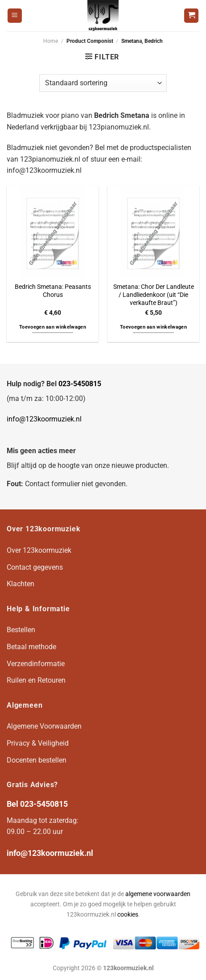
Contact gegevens (35, 567)
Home (51, 41)
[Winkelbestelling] (103, 83)
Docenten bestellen (37, 760)
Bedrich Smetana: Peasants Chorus (53, 291)
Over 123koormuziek (39, 550)
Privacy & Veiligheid (38, 743)
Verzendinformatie (36, 664)
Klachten (21, 584)
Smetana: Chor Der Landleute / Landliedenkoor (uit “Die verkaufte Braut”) (154, 294)
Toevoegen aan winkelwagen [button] (53, 327)
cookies (128, 915)
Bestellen (21, 630)
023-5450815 (80, 384)
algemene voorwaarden (158, 894)
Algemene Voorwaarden (44, 726)
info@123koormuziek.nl (44, 419)
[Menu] (15, 16)
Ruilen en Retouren (36, 680)
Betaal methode (31, 647)
